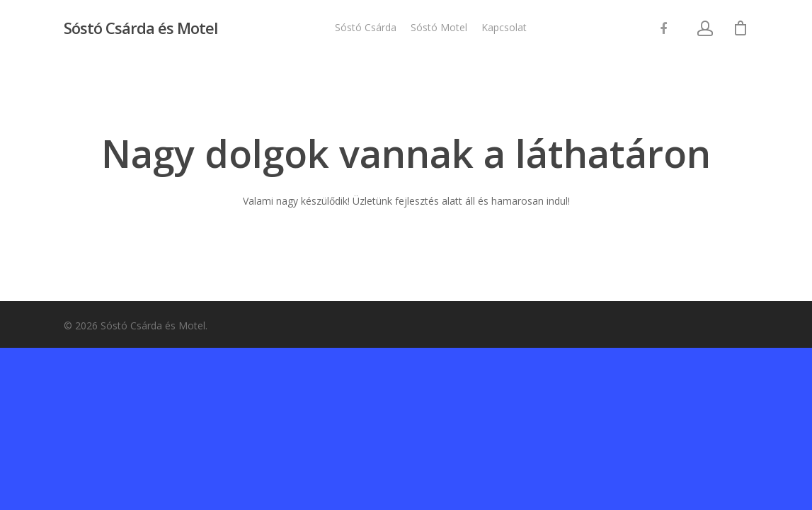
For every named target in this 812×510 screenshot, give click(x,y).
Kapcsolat (504, 27)
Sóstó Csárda (366, 27)
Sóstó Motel (439, 27)
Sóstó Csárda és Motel (141, 28)
